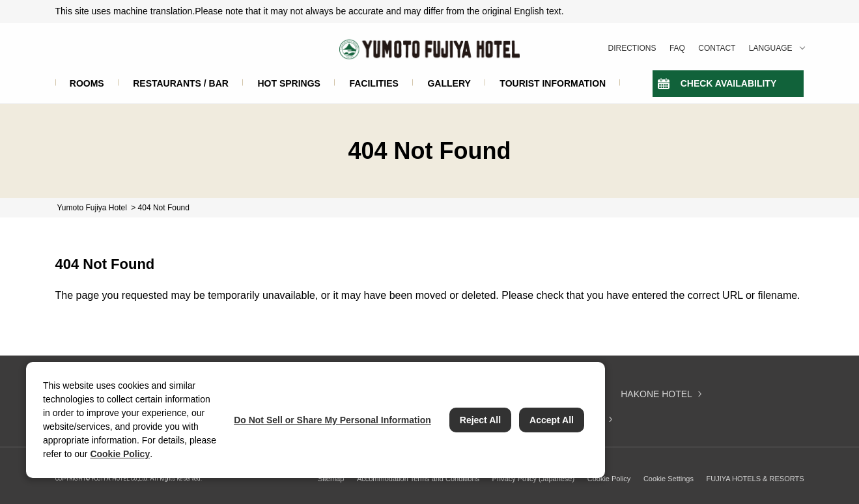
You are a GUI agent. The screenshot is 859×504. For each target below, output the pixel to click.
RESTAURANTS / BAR (181, 83)
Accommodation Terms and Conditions (418, 479)
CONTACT (717, 48)
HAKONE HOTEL (656, 394)
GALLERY (449, 83)
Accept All (552, 420)
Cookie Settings (669, 479)
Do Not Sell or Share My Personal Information (332, 420)
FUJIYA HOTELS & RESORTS (755, 479)
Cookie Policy (609, 479)
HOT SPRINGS (289, 83)
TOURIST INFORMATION (553, 83)
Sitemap (331, 479)
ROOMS (87, 83)
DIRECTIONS (632, 48)
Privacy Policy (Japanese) (534, 479)
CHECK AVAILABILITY (729, 83)
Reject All (480, 420)
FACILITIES (373, 83)
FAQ (677, 48)
